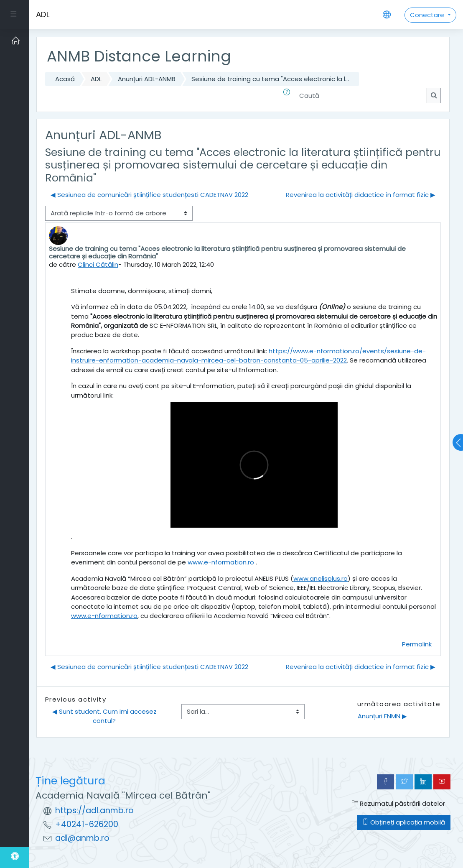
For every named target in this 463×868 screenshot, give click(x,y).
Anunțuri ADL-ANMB (147, 79)
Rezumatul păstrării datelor (398, 803)
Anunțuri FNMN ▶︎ (382, 716)
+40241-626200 (87, 824)
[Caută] (360, 95)
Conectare (428, 15)
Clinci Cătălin (98, 264)
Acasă (65, 79)
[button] (288, 95)
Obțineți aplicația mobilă (404, 822)
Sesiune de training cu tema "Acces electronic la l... (270, 79)
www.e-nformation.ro (221, 562)
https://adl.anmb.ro (94, 811)
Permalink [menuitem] (417, 644)
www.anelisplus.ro (321, 578)
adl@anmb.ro (82, 838)
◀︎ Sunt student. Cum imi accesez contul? (105, 716)
